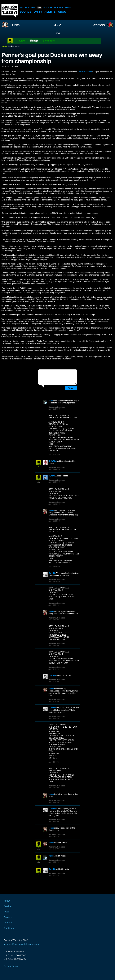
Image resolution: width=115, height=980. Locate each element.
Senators (98, 25)
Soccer (68, 8)
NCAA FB (59, 8)
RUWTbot (53, 461)
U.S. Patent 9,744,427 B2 (15, 955)
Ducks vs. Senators (57, 407)
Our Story (9, 928)
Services (8, 906)
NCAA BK (48, 8)
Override (52, 573)
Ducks (15, 25)
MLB (27, 8)
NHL (40, 8)
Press (6, 912)
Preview (21, 41)
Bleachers (49, 41)
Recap (34, 41)
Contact (8, 923)
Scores (25, 12)
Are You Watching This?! (10, 11)
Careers (8, 917)
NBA (34, 8)
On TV (38, 12)
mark (51, 401)
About (63, 12)
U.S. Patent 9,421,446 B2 (15, 951)
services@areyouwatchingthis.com (22, 944)
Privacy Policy (11, 966)
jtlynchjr (52, 476)
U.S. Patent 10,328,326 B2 (15, 959)
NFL (21, 8)
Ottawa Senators (85, 72)
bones (51, 510)
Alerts (50, 12)
